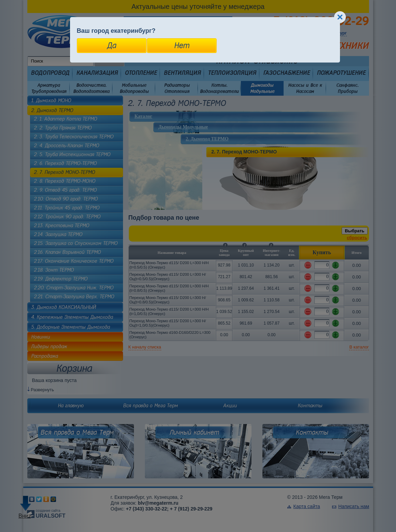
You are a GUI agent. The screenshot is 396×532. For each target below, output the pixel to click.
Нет (182, 45)
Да (112, 45)
